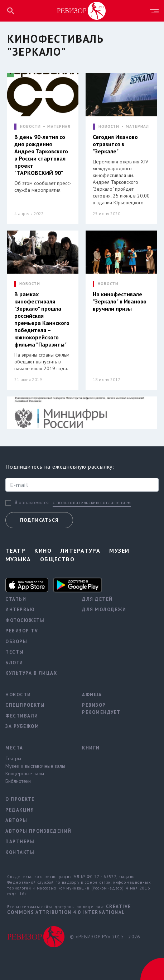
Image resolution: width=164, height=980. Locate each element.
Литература (80, 551)
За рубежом (22, 726)
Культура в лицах (31, 673)
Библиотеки (18, 781)
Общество (57, 559)
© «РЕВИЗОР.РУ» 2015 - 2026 (105, 937)
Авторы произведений (38, 831)
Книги (91, 748)
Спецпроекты (25, 705)
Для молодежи (104, 610)
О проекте (20, 799)
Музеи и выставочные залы (35, 766)
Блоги (14, 663)
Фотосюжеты (25, 620)
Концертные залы (25, 774)
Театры (13, 758)
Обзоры (16, 642)
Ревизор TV (22, 631)
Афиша (92, 695)
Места (14, 748)
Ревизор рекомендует (101, 709)
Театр (15, 551)
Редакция (20, 810)
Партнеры (20, 842)
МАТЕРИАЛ (59, 127)
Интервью (20, 610)
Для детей (97, 599)
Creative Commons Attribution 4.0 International (69, 909)
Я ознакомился (32, 503)
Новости (18, 695)
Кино (43, 551)
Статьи (16, 599)
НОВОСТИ (30, 127)
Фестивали (22, 716)
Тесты (15, 652)
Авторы (16, 820)
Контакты (20, 852)
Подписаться (39, 520)
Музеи (119, 551)
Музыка (18, 559)
